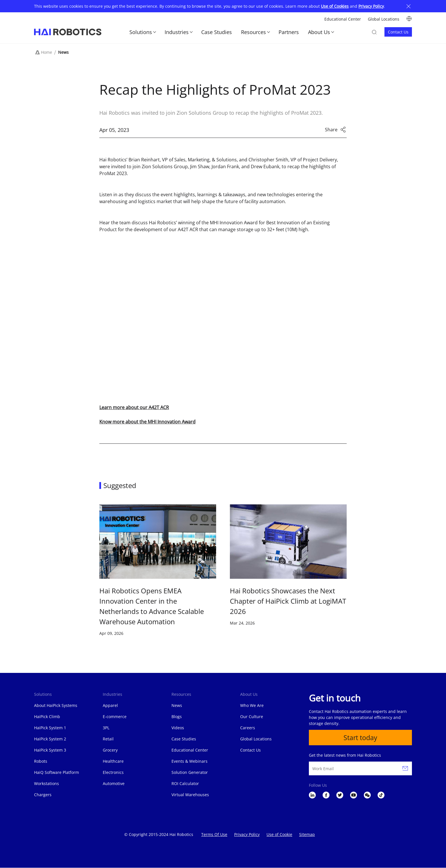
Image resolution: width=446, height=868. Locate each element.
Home (47, 52)
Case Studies (217, 32)
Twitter (340, 795)
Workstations (47, 783)
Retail (108, 739)
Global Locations (384, 19)
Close (408, 6)
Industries (177, 32)
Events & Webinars (190, 761)
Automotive (114, 783)
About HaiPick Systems (56, 705)
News (63, 52)
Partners (289, 32)
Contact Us (398, 32)
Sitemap (307, 834)
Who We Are (252, 705)
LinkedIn (312, 795)
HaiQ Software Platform (57, 772)
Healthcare (113, 761)
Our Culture (252, 717)
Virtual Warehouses (190, 795)
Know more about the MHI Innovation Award (147, 422)
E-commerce (115, 717)
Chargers (43, 795)
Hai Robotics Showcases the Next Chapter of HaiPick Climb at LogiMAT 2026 (288, 601)
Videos (178, 728)
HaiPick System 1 (50, 728)
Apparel (110, 705)
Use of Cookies (335, 6)
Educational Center (343, 19)
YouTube (354, 795)
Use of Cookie (279, 834)
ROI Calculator (185, 783)
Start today (361, 738)
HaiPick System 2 (50, 739)
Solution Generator (190, 772)
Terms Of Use (214, 834)
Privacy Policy (371, 6)
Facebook (326, 795)
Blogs (177, 717)
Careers (248, 728)
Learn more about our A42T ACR (134, 407)
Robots (41, 761)
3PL (106, 728)
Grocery (110, 750)
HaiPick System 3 (50, 750)
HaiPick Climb (47, 717)
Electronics (113, 772)
